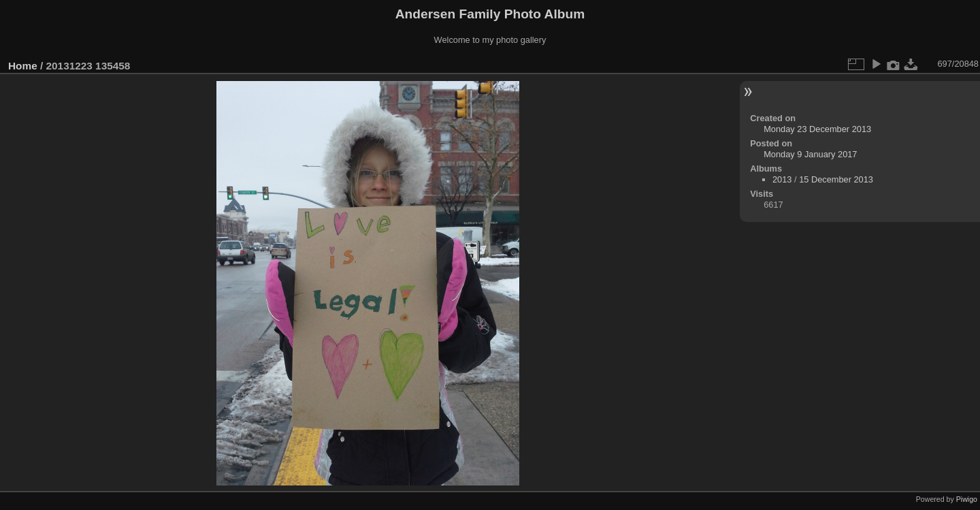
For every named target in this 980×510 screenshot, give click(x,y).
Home (23, 66)
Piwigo (967, 499)
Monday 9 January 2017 (810, 154)
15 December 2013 (836, 179)
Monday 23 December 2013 (817, 129)
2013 (782, 179)
